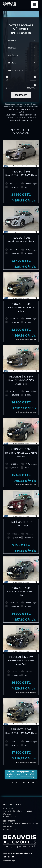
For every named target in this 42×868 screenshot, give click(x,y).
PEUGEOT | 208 (21, 238)
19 (33, 782)
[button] (21, 40)
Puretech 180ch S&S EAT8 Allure (21, 309)
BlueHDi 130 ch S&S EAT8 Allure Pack (21, 382)
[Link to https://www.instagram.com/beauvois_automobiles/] (9, 857)
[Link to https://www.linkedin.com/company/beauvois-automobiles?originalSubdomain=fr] (5, 857)
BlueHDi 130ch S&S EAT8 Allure (21, 175)
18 (28, 782)
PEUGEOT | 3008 (21, 304)
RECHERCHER (21, 95)
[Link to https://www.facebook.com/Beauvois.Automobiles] (13, 857)
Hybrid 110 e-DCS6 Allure (21, 241)
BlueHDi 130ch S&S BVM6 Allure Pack (21, 662)
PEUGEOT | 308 (21, 171)
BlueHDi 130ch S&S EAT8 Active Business (21, 455)
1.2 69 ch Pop (21, 525)
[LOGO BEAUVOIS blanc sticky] (9, 3)
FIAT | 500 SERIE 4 (21, 522)
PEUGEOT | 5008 (21, 588)
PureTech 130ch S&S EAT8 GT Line (21, 593)
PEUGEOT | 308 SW (21, 657)
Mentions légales (10, 861)
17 (24, 782)
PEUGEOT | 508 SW (21, 376)
